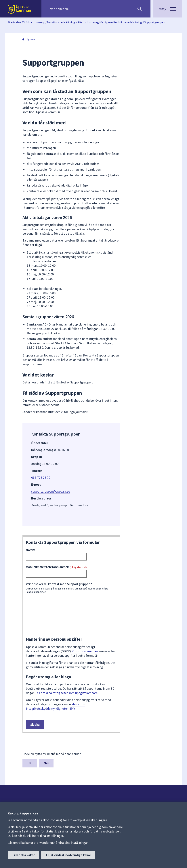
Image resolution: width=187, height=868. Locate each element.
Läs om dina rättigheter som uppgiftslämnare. (67, 693)
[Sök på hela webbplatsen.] (74, 9)
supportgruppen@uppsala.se (51, 491)
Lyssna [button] (31, 39)
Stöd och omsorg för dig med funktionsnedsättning (110, 22)
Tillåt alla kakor (23, 855)
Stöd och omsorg (34, 22)
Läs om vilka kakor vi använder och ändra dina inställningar (48, 843)
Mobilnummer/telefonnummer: (56, 567)
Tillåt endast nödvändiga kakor (68, 855)
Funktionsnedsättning (61, 22)
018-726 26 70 (41, 478)
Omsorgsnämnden (85, 651)
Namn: (30, 550)
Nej (46, 763)
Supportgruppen (155, 22)
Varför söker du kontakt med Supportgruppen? (71, 588)
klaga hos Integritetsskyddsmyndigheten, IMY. (55, 706)
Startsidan (14, 22)
